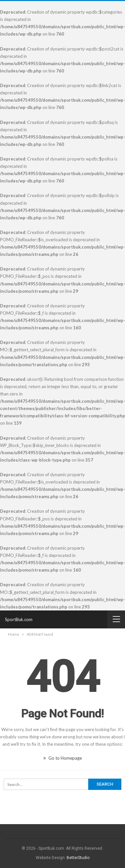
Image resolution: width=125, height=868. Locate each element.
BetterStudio (78, 858)
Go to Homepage (63, 758)
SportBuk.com (19, 619)
